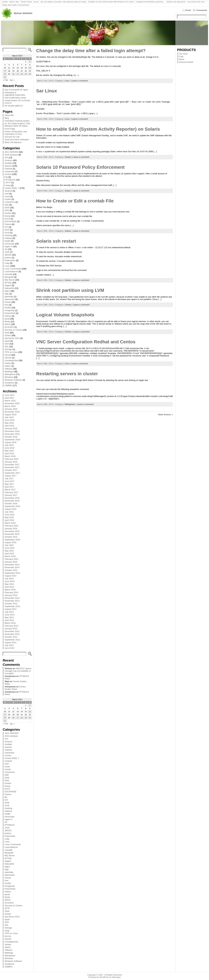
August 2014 (10, 576)
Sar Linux (47, 91)
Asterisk (8, 169)
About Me (9, 115)
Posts (188, 10)
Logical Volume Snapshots (65, 315)
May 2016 (9, 517)
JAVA (7, 252)
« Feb (5, 80)
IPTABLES (10, 180)
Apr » (12, 80)
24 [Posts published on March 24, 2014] (5, 74)
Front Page (10, 129)
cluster (8, 199)
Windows (9, 377)
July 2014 (9, 579)
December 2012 (12, 631)
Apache (8, 166)
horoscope (9, 244)
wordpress (9, 383)
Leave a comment (80, 81)
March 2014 (10, 590)
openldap (9, 297)
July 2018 (9, 445)
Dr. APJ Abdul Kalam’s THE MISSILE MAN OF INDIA (17, 125)
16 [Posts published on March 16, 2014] (30, 68)
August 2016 (10, 509)
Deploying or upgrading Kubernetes (15, 94)
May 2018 (9, 451)
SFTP (8, 183)
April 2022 (9, 398)
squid (7, 341)
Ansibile (8, 163)
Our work (183, 54)
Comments (202, 10)
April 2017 (9, 487)
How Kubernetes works (15, 98)
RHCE (8, 324)
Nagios (8, 285)
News (182, 59)
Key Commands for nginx (16, 90)
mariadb (8, 274)
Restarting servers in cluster (67, 374)
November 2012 (12, 634)
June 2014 (9, 581)
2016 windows (11, 155)
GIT (6, 227)
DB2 (7, 205)
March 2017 (10, 490)
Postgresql (9, 310)
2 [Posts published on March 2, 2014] (30, 62)
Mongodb (9, 277)
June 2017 (9, 481)
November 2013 (12, 601)
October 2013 (11, 604)
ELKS (7, 219)
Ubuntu (8, 358)
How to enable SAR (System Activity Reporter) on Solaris (98, 129)
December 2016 (12, 498)
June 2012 (9, 648)
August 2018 (10, 442)
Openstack (10, 299)
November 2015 (12, 534)
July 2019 (9, 417)
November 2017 (12, 467)
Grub (7, 233)
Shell (7, 333)
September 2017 (12, 473)
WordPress (104, 977)
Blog (7, 118)
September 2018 (12, 440)
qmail (7, 319)
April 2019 (9, 426)
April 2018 (9, 453)
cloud (7, 196)
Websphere (10, 374)
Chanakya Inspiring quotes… (18, 121)
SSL (7, 347)
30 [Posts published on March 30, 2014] (30, 74)
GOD (7, 230)
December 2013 (12, 598)
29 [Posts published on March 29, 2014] (26, 74)
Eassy (7, 216)
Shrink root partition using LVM (70, 290)
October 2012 (11, 637)
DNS (7, 210)
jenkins (8, 258)
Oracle (8, 302)
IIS (6, 249)
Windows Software (13, 380)
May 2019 (9, 423)
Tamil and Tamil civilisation (17, 140)
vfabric (8, 366)
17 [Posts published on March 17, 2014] (5, 71)
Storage (8, 349)
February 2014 (11, 592)
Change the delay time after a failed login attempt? (91, 51)
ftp (7, 177)
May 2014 (9, 584)
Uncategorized (11, 360)
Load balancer (11, 271)
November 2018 (12, 434)
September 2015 (12, 540)
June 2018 (9, 448)
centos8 (8, 191)
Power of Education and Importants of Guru (16, 133)
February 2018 (11, 459)
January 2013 (11, 629)
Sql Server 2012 (12, 338)
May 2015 (9, 551)
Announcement (186, 62)
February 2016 (11, 526)
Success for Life (12, 137)
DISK (7, 208)
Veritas (8, 363)
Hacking (8, 235)
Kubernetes (10, 260)
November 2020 (12, 403)
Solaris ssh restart (56, 241)
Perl (6, 305)
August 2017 (10, 476)
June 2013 (9, 615)
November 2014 (12, 567)
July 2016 (9, 512)
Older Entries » (165, 415)
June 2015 (9, 548)
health (7, 241)
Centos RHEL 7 (12, 188)
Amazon (8, 160)
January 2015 (11, 562)
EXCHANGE (10, 221)
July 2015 (9, 545)
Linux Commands (13, 269)
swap (8, 185)
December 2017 (12, 465)
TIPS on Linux (11, 352)
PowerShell (10, 313)
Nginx (7, 291)
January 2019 (11, 428)
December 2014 (12, 565)
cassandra (9, 171)
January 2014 (11, 595)
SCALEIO (9, 327)
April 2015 (9, 554)
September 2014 (12, 573)
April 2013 (9, 620)
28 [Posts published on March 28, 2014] (22, 74)
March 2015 (10, 556)
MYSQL (8, 283)
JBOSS (8, 255)
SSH (7, 344)
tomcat (8, 355)
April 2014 (9, 587)
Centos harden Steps (15, 688)
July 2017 (9, 478)
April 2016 (9, 520)
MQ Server (10, 280)
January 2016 (11, 529)
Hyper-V (8, 246)
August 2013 (10, 609)
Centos (8, 174)
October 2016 (11, 503)
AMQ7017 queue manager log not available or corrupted (18, 671)
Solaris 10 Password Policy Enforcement (80, 167)
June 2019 (9, 420)
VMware (8, 369)
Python (8, 316)
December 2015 (12, 531)
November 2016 (12, 501)
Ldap (7, 263)
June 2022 (9, 395)
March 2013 (10, 623)
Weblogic (9, 372)
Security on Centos (13, 330)
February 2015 (11, 559)
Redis (7, 322)
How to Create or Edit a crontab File (75, 201)
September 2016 (12, 506)
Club (181, 56)
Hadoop (8, 238)
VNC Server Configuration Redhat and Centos (86, 342)
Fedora (8, 224)
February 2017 (11, 492)
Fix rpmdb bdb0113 (14, 106)
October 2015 (11, 537)
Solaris (8, 335)
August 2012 (10, 642)
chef (7, 194)
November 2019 (12, 412)
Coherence (10, 202)
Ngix (7, 294)
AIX (6, 158)
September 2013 (12, 606)
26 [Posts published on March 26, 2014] (13, 74)
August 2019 (10, 415)
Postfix (8, 308)
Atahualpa (116, 977)
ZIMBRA (8, 385)
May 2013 (9, 617)
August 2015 (10, 542)
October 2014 (11, 570)
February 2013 (11, 626)
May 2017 (9, 484)
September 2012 (12, 640)
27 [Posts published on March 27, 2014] (18, 74)
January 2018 (11, 462)
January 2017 (11, 495)
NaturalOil (9, 288)
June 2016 (9, 515)
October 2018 (11, 437)
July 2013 (9, 612)
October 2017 (11, 470)
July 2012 (9, 645)
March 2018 (10, 456)
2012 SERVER (11, 152)
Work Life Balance (13, 142)
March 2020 (10, 406)
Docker (8, 213)
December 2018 (12, 431)
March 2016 (10, 523)
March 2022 (10, 401)
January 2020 (11, 409)
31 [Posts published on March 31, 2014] (5, 77)
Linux (7, 266)
